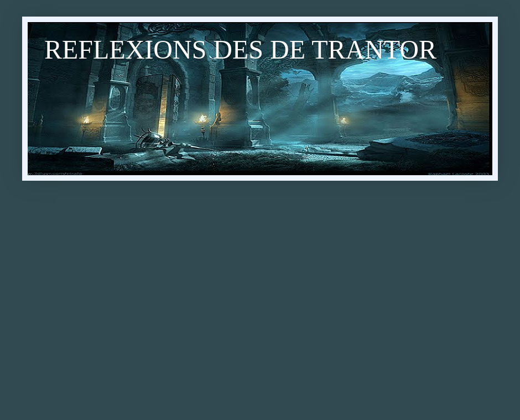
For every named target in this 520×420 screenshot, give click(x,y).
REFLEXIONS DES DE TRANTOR (240, 49)
